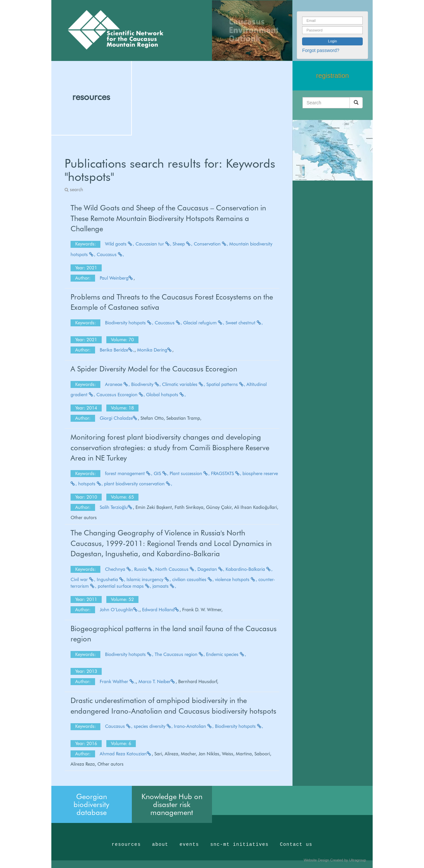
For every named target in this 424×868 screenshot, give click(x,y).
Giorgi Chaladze (119, 418)
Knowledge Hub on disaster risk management (172, 804)
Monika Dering (155, 350)
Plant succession (190, 473)
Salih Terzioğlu (116, 507)
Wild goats (120, 244)
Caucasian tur (154, 244)
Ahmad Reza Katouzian (126, 754)
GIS (161, 473)
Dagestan (211, 569)
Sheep (183, 244)
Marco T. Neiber (157, 681)
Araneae (117, 384)
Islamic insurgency (149, 579)
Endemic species (226, 654)
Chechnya (119, 569)
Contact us (296, 844)
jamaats (164, 586)
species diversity (153, 726)
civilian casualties (193, 579)
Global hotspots (166, 395)
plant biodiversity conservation (138, 484)
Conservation (211, 244)
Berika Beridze (117, 350)
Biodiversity (146, 384)
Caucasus (110, 254)
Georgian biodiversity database (91, 804)
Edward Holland (161, 610)
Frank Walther (118, 681)
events (189, 844)
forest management (129, 473)
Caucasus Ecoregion (121, 395)
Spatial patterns (226, 384)
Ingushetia (111, 579)
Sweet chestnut (244, 323)
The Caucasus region (180, 654)
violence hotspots (236, 579)
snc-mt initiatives (239, 844)
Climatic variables (184, 384)
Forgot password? (321, 50)
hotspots (91, 484)
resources (91, 97)
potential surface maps (125, 586)
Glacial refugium (204, 323)
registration (332, 76)
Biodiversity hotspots (129, 323)
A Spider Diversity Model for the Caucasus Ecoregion (154, 369)
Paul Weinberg (117, 278)
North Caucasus (176, 569)
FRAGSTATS (226, 473)
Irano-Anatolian (194, 726)
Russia (144, 569)
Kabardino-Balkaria (249, 569)
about (160, 844)
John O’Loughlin (120, 610)
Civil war (83, 579)
